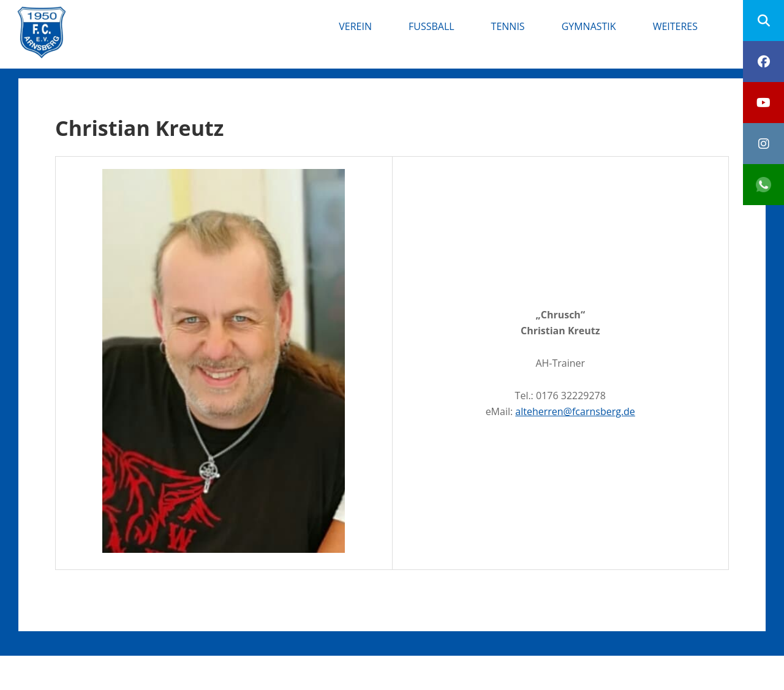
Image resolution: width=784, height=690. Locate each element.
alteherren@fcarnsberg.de (575, 411)
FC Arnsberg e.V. (148, 18)
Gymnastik (589, 26)
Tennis (508, 26)
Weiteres (675, 26)
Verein (355, 26)
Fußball (432, 26)
